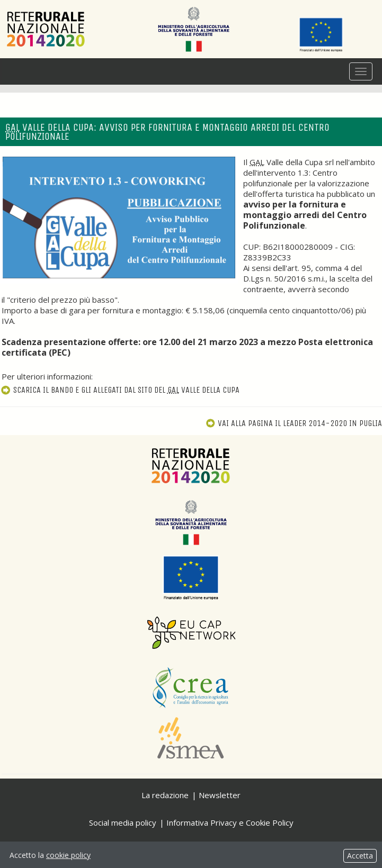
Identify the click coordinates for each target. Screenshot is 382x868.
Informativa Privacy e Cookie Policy (230, 822)
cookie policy (68, 855)
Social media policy (123, 822)
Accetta (360, 856)
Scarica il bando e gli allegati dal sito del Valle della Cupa (120, 390)
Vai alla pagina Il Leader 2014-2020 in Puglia (294, 423)
